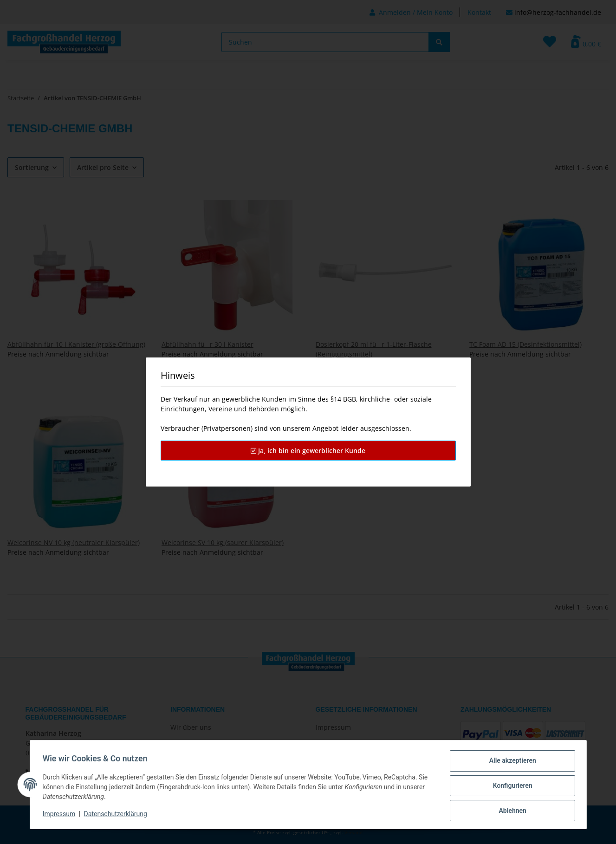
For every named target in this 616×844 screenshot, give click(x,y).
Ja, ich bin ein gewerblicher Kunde (308, 451)
